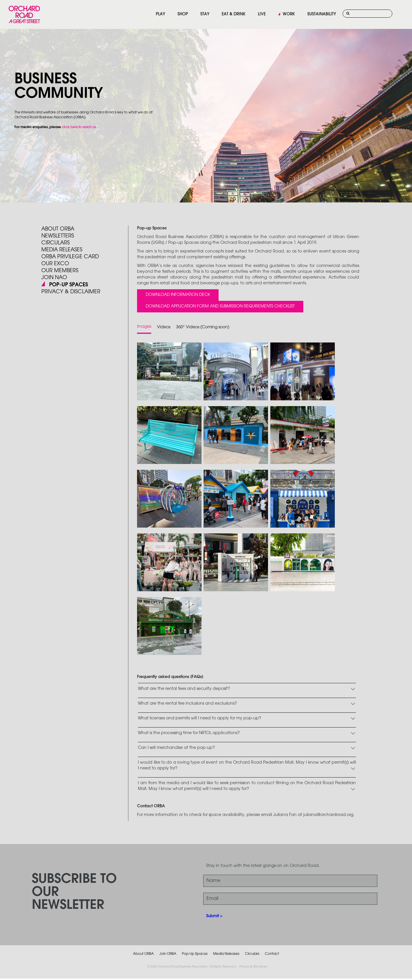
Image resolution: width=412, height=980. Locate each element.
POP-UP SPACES (69, 285)
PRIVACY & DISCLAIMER (71, 292)
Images (144, 327)
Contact (272, 954)
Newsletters (58, 236)
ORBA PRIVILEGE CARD (70, 257)
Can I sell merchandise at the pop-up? (176, 748)
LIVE (262, 14)
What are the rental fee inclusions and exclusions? (187, 704)
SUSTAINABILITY (322, 14)
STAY (205, 14)
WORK (289, 14)
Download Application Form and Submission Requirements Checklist (220, 306)
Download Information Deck (178, 295)
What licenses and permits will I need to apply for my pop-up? (199, 718)
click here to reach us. (79, 127)
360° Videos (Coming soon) (203, 327)
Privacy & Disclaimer (253, 967)
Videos (164, 327)
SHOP (183, 14)
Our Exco (55, 264)
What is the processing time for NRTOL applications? (189, 733)
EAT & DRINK (234, 14)
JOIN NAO (54, 278)
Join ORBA (168, 954)
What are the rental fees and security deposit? (184, 689)
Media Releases (62, 250)
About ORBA (58, 229)
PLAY (160, 14)
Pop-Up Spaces (195, 954)
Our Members (60, 271)
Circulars (56, 243)
